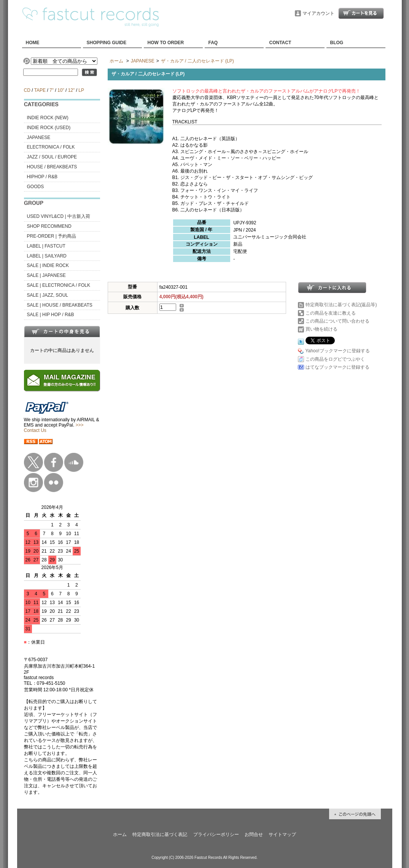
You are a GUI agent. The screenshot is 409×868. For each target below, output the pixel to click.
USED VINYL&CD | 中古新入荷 (59, 216)
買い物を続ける (321, 329)
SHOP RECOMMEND (49, 226)
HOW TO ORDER (166, 43)
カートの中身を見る (62, 331)
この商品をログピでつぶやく (335, 359)
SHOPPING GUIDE (107, 43)
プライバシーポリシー (216, 834)
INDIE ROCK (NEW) (48, 118)
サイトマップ (282, 834)
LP (81, 90)
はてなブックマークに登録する (337, 367)
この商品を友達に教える (331, 313)
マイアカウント (318, 13)
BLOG (337, 43)
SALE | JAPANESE (46, 275)
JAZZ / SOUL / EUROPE (52, 157)
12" (72, 90)
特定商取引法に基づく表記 (160, 834)
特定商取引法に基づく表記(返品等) (341, 305)
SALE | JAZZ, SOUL (48, 295)
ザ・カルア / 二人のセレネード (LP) (197, 61)
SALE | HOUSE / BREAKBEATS (60, 305)
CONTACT (280, 43)
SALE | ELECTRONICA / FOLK (59, 285)
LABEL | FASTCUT (46, 246)
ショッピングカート (361, 13)
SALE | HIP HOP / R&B (51, 315)
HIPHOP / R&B (42, 177)
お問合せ (254, 834)
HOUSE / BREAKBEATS (52, 167)
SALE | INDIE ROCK (48, 265)
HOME (33, 43)
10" (61, 90)
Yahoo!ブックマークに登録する (338, 351)
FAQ (213, 43)
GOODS (36, 187)
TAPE (40, 90)
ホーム (116, 61)
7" (52, 90)
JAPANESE (39, 137)
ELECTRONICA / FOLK (51, 147)
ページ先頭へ (355, 814)
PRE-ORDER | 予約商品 (52, 236)
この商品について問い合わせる (337, 321)
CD (27, 90)
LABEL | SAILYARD (47, 256)
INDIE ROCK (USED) (49, 128)
